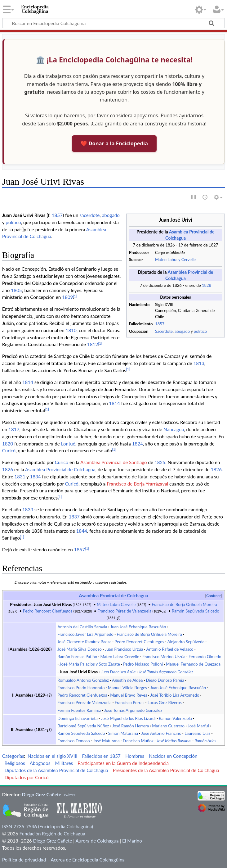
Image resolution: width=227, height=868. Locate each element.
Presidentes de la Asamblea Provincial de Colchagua (166, 770)
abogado (182, 331)
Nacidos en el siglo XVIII (52, 756)
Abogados (40, 763)
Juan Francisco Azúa (118, 672)
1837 (74, 517)
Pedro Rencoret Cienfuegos (47, 611)
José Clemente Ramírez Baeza (84, 642)
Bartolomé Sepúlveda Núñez (83, 726)
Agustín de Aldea (127, 680)
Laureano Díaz (198, 733)
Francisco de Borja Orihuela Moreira (184, 604)
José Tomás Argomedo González (166, 672)
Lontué (68, 444)
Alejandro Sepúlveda (186, 642)
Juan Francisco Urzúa (124, 649)
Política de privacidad (24, 860)
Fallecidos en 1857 (101, 756)
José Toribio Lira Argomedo (175, 695)
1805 (16, 290)
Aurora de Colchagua (97, 841)
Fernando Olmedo (205, 657)
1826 (8, 469)
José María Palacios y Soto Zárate (90, 664)
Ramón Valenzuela (175, 718)
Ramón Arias (205, 741)
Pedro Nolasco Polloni (143, 664)
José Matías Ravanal (174, 741)
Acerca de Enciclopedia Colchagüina (88, 860)
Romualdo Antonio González (83, 680)
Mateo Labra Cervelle (116, 604)
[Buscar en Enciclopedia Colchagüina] (113, 23)
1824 (138, 444)
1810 (71, 330)
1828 (207, 285)
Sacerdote (164, 331)
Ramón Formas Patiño (77, 657)
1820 (8, 444)
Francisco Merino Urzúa (164, 657)
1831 (20, 477)
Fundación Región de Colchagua (52, 834)
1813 (199, 363)
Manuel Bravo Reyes (129, 695)
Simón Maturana (123, 733)
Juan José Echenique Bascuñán (138, 627)
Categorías (13, 756)
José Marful (198, 726)
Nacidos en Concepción (173, 756)
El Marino (132, 841)
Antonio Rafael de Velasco (170, 649)
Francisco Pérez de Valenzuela (124, 611)
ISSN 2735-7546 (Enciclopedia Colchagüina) (48, 826)
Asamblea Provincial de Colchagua (60, 469)
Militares (64, 763)
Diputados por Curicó (26, 777)
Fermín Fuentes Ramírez (79, 710)
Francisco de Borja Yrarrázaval (137, 484)
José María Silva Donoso (80, 649)
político (200, 331)
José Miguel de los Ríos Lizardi (128, 718)
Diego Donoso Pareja (165, 680)
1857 (160, 324)
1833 (28, 509)
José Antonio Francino (161, 733)
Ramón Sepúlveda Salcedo (196, 611)
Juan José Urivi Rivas (53, 604)
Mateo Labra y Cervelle (175, 260)
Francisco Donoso (73, 741)
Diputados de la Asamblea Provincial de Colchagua (56, 770)
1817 (14, 429)
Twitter (69, 795)
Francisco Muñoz (138, 741)
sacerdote (89, 215)
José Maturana (106, 741)
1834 (35, 477)
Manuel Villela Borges (127, 688)
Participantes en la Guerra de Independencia (123, 763)
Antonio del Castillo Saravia (82, 627)
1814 (28, 382)
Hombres (135, 756)
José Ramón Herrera (131, 726)
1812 (93, 344)
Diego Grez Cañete (42, 794)
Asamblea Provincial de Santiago (114, 462)
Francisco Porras (130, 703)
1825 (160, 462)
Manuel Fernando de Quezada (193, 664)
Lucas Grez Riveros (165, 703)
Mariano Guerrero (168, 726)
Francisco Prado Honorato (81, 688)
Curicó (9, 450)
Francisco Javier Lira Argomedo (85, 634)
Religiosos (15, 763)
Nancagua (174, 429)
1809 (67, 297)
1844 (82, 531)
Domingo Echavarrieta (78, 718)
